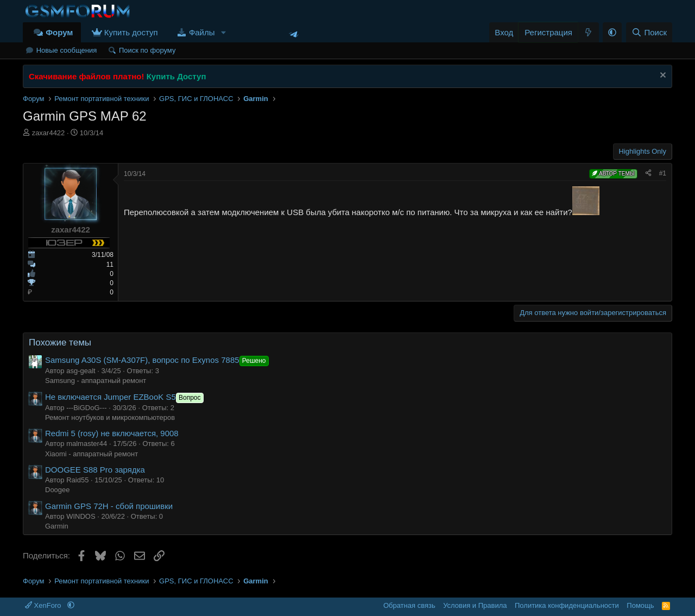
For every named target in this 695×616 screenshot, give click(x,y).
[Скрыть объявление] (662, 76)
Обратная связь (409, 605)
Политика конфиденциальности (567, 605)
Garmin (57, 526)
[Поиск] (649, 32)
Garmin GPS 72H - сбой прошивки (109, 506)
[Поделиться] (648, 174)
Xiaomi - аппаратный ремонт (91, 454)
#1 (663, 173)
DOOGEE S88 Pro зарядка (95, 470)
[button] (223, 32)
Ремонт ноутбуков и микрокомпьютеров (110, 417)
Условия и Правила (475, 605)
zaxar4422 (49, 133)
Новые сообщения (67, 50)
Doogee (58, 490)
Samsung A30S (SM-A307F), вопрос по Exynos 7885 (158, 360)
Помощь (640, 605)
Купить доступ (131, 32)
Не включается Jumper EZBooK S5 (125, 397)
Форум (59, 32)
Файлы (202, 32)
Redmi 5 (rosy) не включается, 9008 (112, 433)
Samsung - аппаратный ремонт (96, 381)
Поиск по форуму (147, 50)
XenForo (44, 605)
